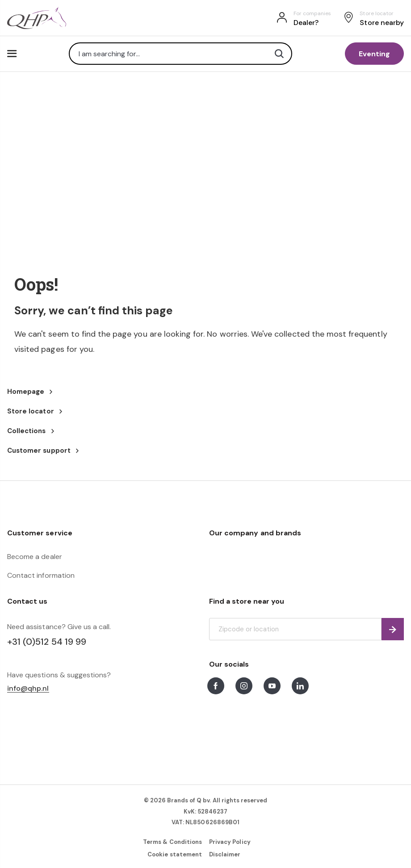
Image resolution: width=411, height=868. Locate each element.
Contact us (27, 601)
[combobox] (180, 54)
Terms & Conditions (172, 842)
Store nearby (382, 23)
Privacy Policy (230, 842)
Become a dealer (35, 557)
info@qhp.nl (28, 689)
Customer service (40, 533)
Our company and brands (255, 533)
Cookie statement (175, 854)
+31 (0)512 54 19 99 (47, 642)
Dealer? (306, 23)
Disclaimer (225, 854)
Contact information (41, 575)
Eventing (374, 54)
